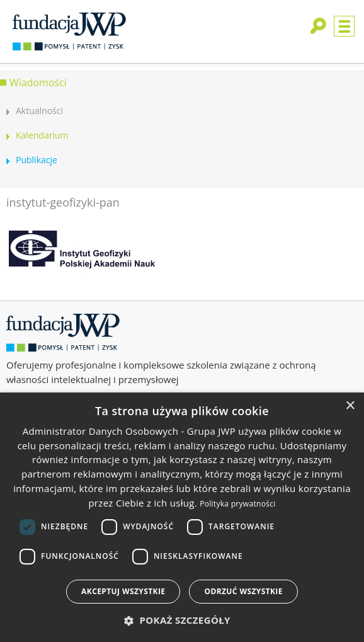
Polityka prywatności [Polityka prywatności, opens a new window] (237, 504)
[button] (182, 620)
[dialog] (182, 517)
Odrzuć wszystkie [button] (243, 591)
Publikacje (37, 160)
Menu (344, 26)
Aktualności (39, 111)
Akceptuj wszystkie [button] (123, 591)
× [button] (350, 406)
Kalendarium (42, 135)
